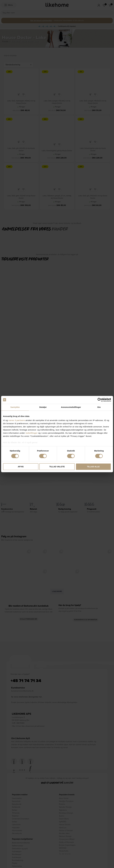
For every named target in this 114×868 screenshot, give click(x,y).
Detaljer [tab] (43, 407)
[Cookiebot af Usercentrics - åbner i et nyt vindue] (99, 400)
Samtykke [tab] (15, 407)
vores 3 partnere (17, 420)
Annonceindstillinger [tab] (71, 407)
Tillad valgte (57, 467)
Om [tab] (99, 407)
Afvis (21, 467)
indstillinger (32, 433)
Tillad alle (93, 467)
